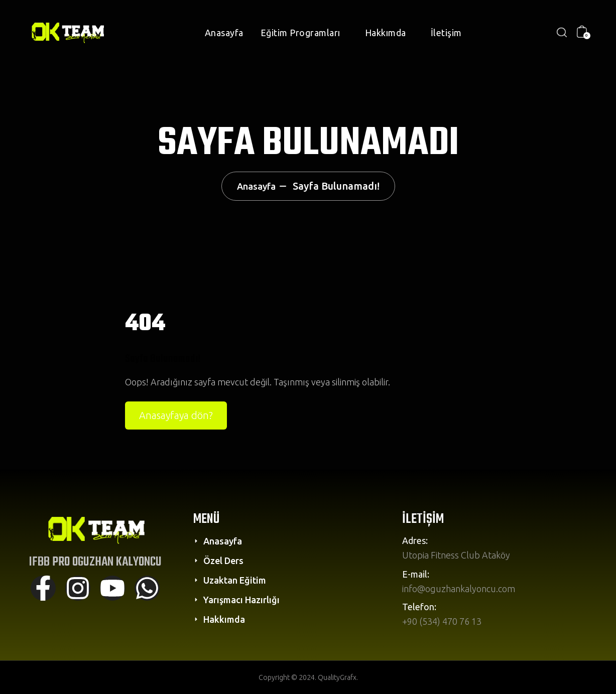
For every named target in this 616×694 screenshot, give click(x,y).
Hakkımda (386, 33)
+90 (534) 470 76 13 (442, 621)
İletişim (446, 33)
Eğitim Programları (300, 33)
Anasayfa (224, 33)
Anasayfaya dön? (176, 415)
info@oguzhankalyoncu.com (459, 589)
